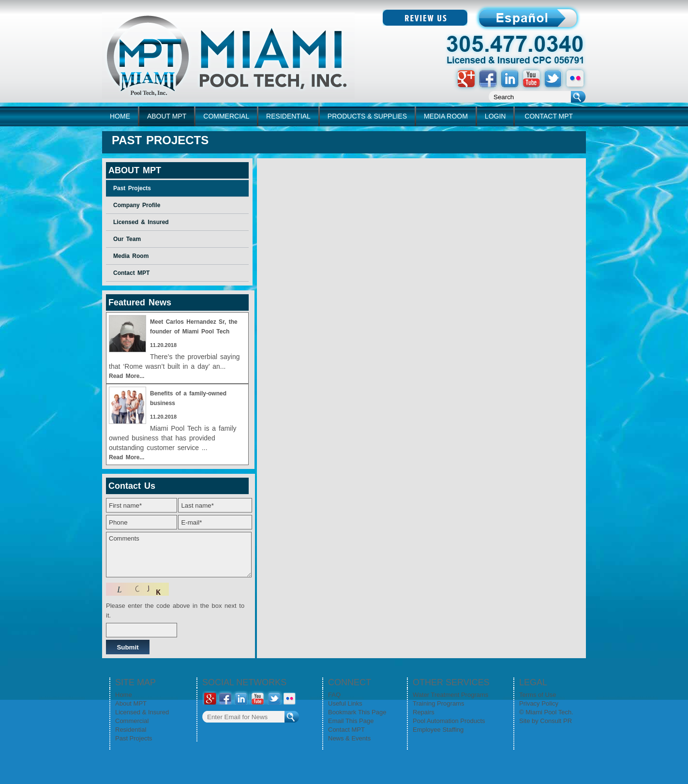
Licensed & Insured (141, 222)
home (120, 116)
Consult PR (556, 721)
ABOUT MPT (167, 116)
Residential (131, 730)
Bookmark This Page (357, 712)
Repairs (424, 712)
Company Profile (137, 205)
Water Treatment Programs (450, 695)
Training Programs (438, 703)
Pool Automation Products (449, 721)
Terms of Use (538, 695)
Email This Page (351, 721)
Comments (179, 555)
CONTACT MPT (549, 116)
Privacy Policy (539, 703)
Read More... (127, 376)
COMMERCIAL (226, 116)
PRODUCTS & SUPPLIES (367, 116)
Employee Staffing (438, 730)
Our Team (127, 239)
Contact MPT (131, 273)
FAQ (334, 695)
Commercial (132, 721)
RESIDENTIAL (288, 116)
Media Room (131, 256)
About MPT (131, 703)
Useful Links (345, 703)
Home (124, 695)
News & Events (349, 738)
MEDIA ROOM (446, 116)
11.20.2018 (163, 345)
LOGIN (495, 116)
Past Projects (132, 188)
